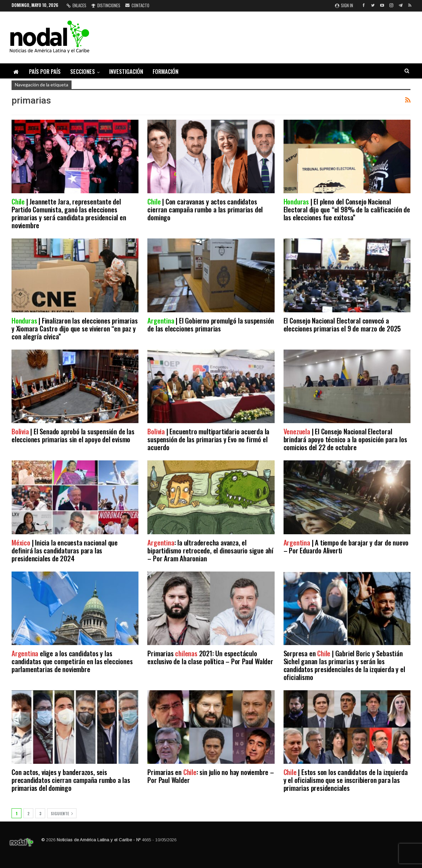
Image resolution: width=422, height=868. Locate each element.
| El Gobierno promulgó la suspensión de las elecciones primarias (211, 324)
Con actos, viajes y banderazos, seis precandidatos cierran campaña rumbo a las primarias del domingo (71, 780)
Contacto (137, 5)
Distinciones (106, 5)
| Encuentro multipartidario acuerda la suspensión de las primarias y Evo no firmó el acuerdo (208, 439)
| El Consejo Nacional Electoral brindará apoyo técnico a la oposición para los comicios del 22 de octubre (345, 439)
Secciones (83, 71)
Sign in (344, 5)
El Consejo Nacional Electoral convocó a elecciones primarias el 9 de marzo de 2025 (342, 324)
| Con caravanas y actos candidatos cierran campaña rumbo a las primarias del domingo (205, 209)
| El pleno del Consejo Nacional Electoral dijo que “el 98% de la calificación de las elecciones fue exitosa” (347, 209)
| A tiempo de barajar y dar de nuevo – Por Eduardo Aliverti (346, 546)
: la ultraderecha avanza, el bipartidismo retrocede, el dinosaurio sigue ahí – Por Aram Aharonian (210, 550)
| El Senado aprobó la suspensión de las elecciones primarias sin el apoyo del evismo (73, 435)
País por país (45, 71)
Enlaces (76, 5)
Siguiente (62, 813)
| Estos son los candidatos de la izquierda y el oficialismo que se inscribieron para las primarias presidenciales (346, 780)
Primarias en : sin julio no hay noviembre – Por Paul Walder (211, 776)
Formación (166, 71)
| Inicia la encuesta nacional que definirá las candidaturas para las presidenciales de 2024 (65, 550)
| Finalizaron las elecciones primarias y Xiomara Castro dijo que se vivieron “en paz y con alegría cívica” (75, 328)
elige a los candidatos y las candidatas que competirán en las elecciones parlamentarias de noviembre (72, 661)
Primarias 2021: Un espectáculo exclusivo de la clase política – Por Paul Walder (210, 657)
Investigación (126, 71)
